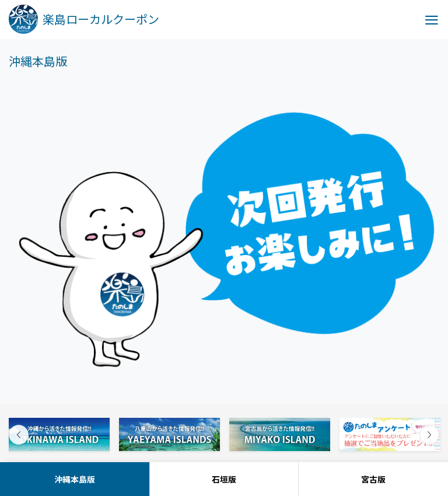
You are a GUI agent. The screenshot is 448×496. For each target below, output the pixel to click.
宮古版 (373, 479)
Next (429, 435)
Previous (19, 435)
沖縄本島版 (75, 479)
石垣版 (224, 479)
